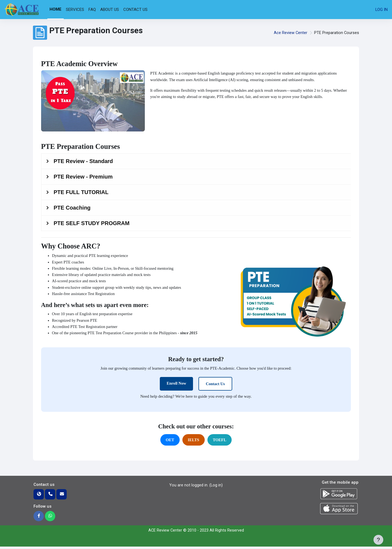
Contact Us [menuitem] (135, 10)
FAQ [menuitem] (92, 10)
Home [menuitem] (56, 9)
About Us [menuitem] (110, 10)
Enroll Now (176, 385)
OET (170, 442)
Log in (381, 10)
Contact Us (215, 386)
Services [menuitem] (75, 10)
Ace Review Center (290, 33)
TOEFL (220, 442)
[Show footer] (378, 540)
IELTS (193, 442)
